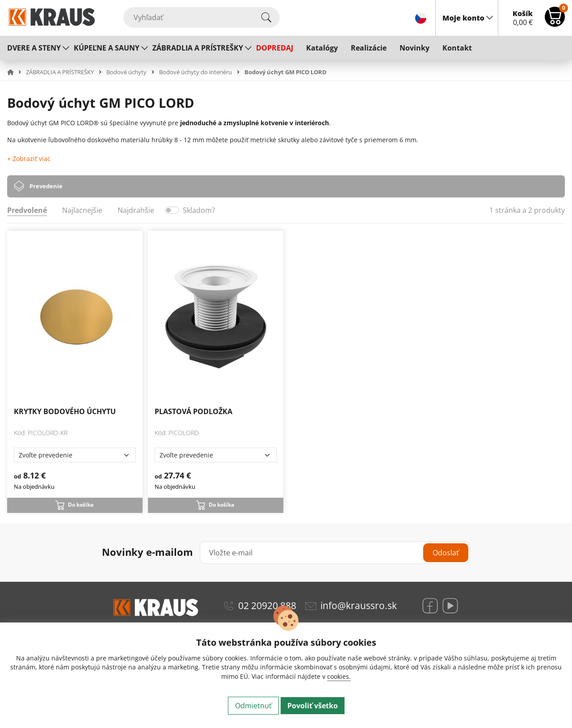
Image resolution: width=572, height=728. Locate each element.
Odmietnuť (253, 706)
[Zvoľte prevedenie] (75, 455)
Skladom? (199, 210)
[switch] (172, 210)
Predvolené (27, 210)
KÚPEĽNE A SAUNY (107, 48)
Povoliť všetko (313, 706)
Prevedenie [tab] (46, 186)
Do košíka (81, 505)
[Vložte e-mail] (335, 553)
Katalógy (322, 48)
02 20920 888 (267, 605)
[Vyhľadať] (202, 17)
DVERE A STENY (34, 48)
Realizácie (369, 48)
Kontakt (457, 48)
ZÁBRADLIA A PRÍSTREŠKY (198, 48)
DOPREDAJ (275, 48)
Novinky (414, 48)
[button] (16, 72)
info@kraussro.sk (359, 605)
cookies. (339, 676)
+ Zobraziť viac (29, 159)
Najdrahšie (136, 210)
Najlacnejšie (82, 210)
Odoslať (446, 553)
